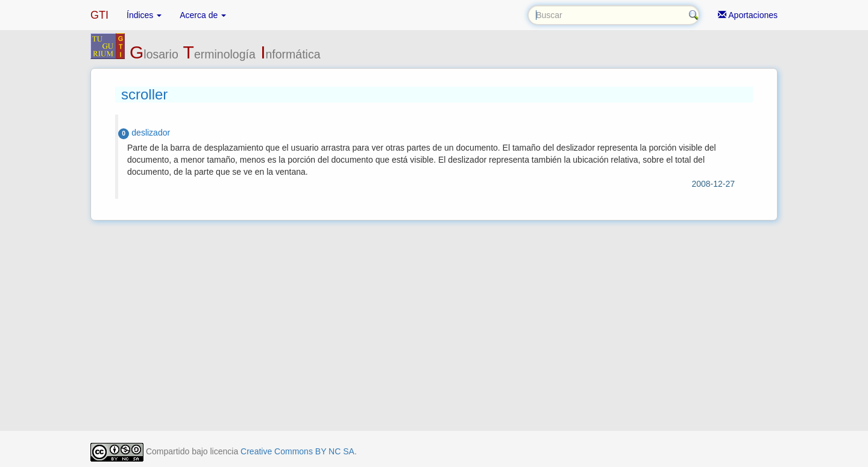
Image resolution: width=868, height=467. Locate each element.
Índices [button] (144, 15)
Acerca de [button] (203, 15)
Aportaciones (748, 15)
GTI (99, 15)
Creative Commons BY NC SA (297, 451)
